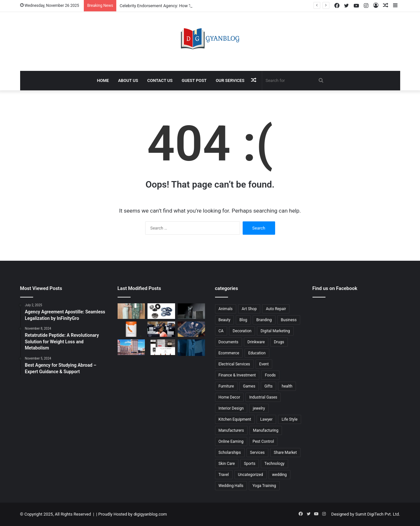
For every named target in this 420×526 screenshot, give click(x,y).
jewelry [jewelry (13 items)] (259, 408)
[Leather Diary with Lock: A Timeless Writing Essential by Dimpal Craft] (191, 329)
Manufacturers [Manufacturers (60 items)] (231, 430)
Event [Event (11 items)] (264, 364)
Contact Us (160, 80)
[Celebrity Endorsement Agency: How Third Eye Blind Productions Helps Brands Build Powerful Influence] (131, 311)
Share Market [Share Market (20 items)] (285, 453)
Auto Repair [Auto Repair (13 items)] (276, 309)
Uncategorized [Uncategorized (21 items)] (251, 475)
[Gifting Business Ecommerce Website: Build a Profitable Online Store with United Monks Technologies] (161, 347)
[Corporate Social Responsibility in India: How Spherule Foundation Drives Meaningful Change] (191, 311)
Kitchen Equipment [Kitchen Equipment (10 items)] (235, 419)
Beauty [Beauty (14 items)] (225, 320)
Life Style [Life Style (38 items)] (290, 419)
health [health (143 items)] (287, 386)
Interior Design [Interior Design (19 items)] (231, 408)
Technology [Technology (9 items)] (274, 464)
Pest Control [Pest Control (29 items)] (263, 441)
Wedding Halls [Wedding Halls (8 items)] (231, 486)
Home (103, 80)
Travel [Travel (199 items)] (224, 475)
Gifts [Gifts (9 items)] (268, 386)
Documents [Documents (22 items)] (229, 342)
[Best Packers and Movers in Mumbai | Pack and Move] (131, 347)
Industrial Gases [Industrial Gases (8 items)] (263, 397)
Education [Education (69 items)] (257, 353)
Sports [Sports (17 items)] (250, 464)
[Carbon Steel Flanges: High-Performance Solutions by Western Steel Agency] (161, 311)
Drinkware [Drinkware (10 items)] (256, 342)
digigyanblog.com (150, 514)
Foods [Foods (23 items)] (270, 375)
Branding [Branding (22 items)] (264, 320)
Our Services (230, 80)
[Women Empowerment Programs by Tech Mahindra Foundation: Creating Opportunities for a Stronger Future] (161, 329)
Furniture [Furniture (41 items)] (226, 386)
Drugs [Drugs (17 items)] (279, 342)
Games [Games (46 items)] (249, 386)
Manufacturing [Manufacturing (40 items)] (266, 430)
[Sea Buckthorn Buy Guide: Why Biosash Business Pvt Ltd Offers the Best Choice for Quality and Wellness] (131, 329)
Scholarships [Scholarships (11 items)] (230, 453)
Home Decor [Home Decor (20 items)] (229, 397)
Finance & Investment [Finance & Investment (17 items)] (237, 375)
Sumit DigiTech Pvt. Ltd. (378, 514)
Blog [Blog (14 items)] (243, 320)
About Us (128, 80)
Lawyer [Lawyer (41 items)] (266, 419)
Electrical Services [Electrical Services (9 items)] (234, 364)
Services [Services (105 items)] (257, 453)
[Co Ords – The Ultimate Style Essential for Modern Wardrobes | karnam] (191, 348)
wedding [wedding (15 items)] (280, 475)
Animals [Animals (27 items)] (226, 309)
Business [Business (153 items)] (289, 320)
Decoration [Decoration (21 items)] (242, 331)
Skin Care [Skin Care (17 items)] (227, 464)
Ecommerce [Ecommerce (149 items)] (229, 353)
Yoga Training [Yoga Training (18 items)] (264, 486)
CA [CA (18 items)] (221, 331)
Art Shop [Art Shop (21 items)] (249, 309)
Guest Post (194, 80)
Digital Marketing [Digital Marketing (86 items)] (275, 331)
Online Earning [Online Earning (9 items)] (231, 441)
